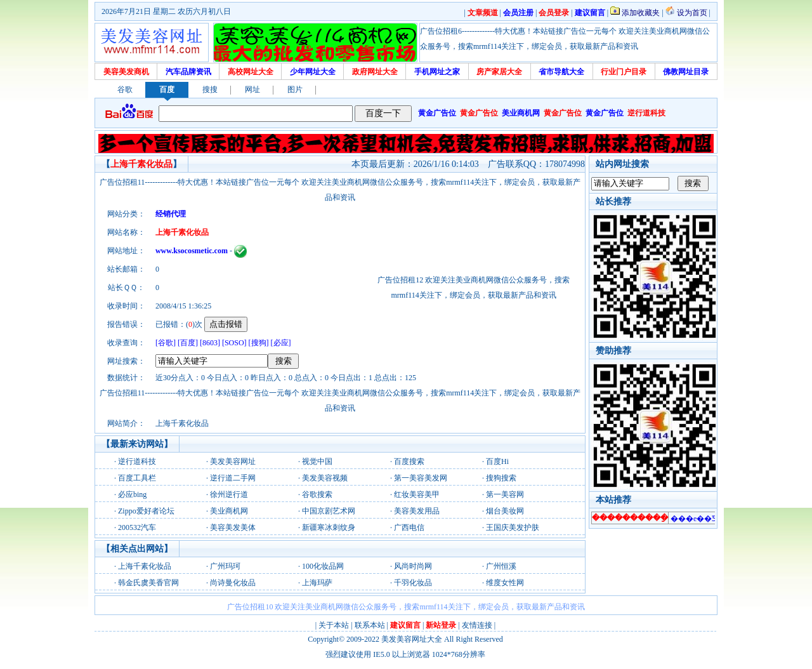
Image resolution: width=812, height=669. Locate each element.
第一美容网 (505, 494)
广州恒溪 (501, 566)
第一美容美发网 (421, 478)
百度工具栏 (137, 478)
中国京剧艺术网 (329, 511)
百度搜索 (409, 461)
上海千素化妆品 (145, 566)
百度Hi (497, 461)
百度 (167, 89)
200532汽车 (137, 527)
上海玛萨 (317, 583)
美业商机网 (229, 511)
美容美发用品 (417, 511)
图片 (295, 89)
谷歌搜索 (317, 494)
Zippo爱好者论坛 (146, 511)
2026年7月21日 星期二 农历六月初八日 (166, 11)
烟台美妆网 (505, 511)
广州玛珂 (225, 566)
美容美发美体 (233, 527)
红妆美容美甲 (417, 494)
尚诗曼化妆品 (233, 583)
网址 (252, 89)
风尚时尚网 (413, 566)
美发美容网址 (233, 461)
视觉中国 (317, 461)
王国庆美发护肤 (513, 527)
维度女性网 (505, 583)
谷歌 (125, 89)
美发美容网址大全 (412, 639)
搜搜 (210, 89)
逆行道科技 (137, 461)
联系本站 (370, 625)
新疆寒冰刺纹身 (329, 527)
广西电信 (409, 527)
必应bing (132, 494)
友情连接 (477, 625)
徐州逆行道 (229, 494)
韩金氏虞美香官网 (148, 583)
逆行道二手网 (233, 478)
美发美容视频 (325, 478)
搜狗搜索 (501, 478)
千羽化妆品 (413, 583)
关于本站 (334, 625)
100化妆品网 (323, 566)
